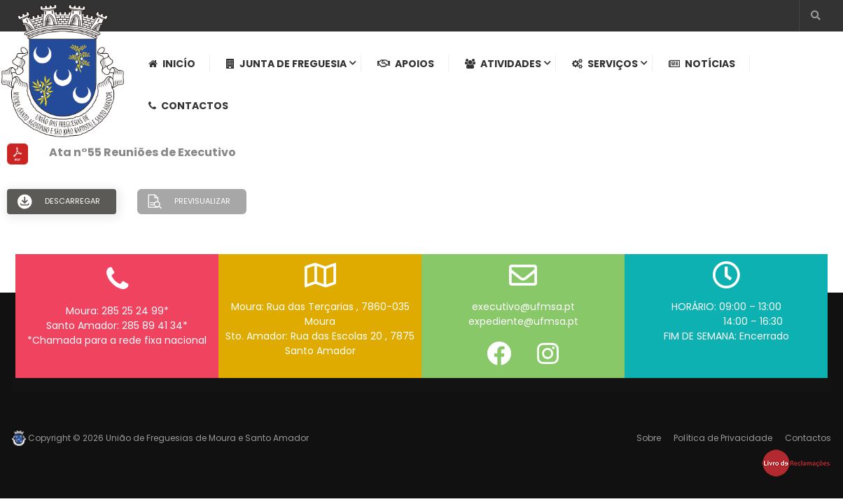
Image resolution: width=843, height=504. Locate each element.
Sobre (649, 438)
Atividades (503, 64)
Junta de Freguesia (286, 64)
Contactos (188, 106)
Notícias (702, 64)
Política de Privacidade (723, 438)
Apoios (406, 64)
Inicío (172, 64)
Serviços (605, 64)
